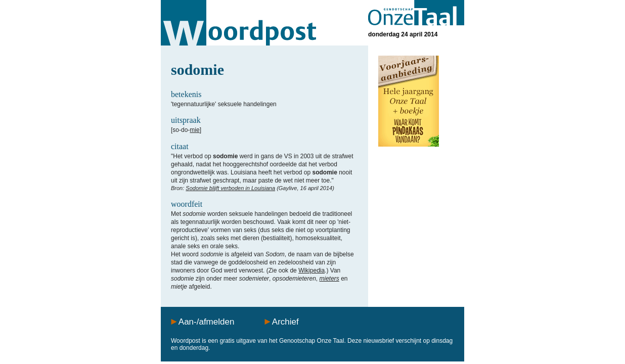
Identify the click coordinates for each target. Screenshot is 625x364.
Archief (285, 322)
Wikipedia (311, 270)
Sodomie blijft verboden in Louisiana (230, 188)
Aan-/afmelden (207, 322)
